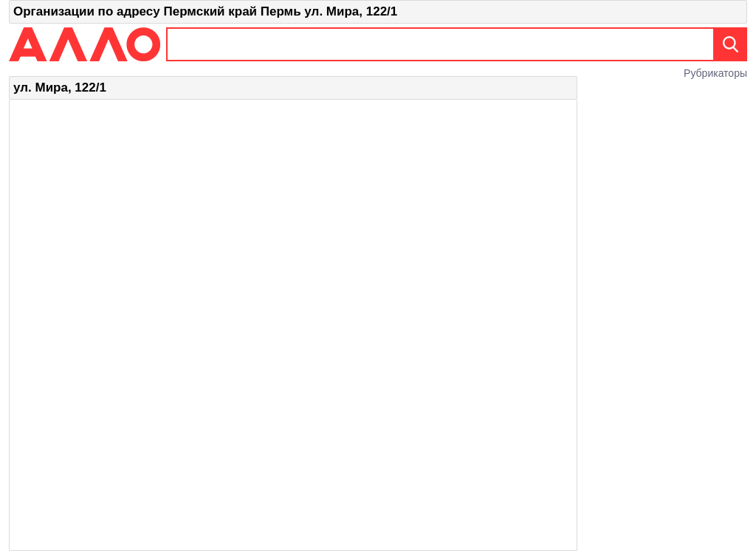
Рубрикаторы (715, 73)
